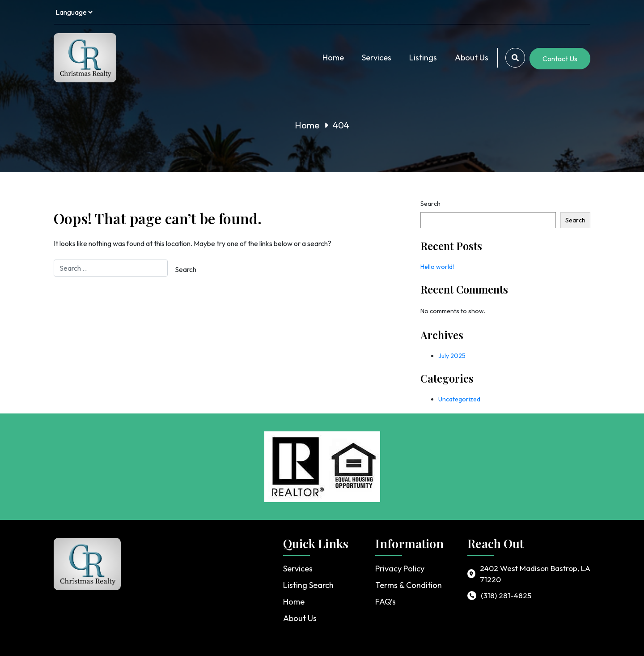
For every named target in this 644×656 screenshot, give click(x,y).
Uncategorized (459, 399)
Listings (423, 58)
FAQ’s (386, 602)
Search (430, 204)
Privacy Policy (400, 569)
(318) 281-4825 (506, 595)
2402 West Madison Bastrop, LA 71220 (535, 574)
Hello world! (437, 267)
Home (333, 58)
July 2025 (452, 356)
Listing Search (308, 585)
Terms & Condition (409, 585)
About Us (472, 58)
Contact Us (560, 59)
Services (377, 58)
